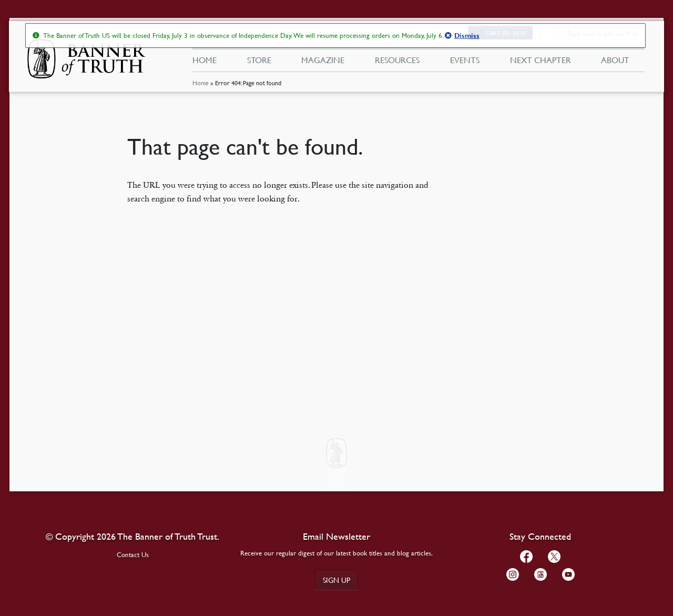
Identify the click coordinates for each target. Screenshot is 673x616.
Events (465, 62)
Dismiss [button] (466, 36)
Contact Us (133, 554)
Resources (397, 62)
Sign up (336, 580)
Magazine (323, 62)
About (615, 62)
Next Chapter (541, 62)
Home (200, 87)
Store (259, 62)
